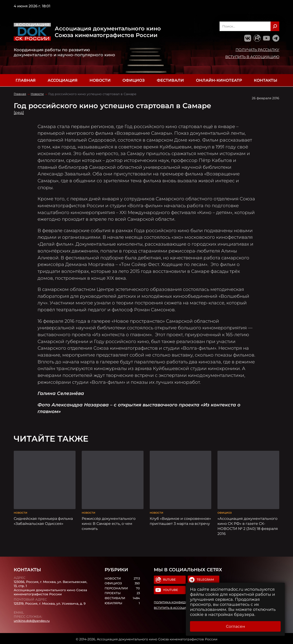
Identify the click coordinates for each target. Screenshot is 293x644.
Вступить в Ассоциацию (252, 57)
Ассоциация (62, 80)
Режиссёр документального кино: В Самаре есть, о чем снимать (109, 522)
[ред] (19, 113)
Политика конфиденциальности (182, 602)
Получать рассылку (257, 50)
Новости (100, 80)
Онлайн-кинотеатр (219, 80)
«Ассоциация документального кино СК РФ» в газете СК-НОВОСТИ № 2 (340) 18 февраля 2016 (248, 525)
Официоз (134, 80)
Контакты (266, 80)
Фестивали (170, 80)
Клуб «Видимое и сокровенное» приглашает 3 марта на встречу (180, 520)
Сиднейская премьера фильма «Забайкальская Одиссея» (43, 520)
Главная (26, 80)
